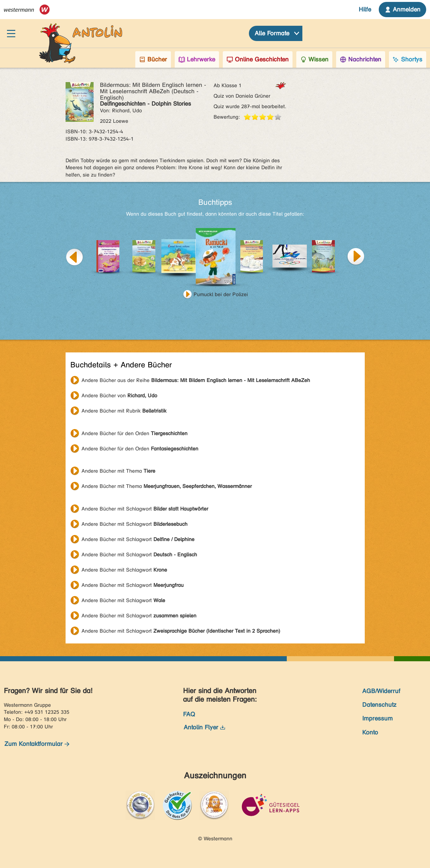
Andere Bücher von (119, 396)
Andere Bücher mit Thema (118, 471)
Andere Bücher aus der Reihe (196, 380)
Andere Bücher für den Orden (134, 433)
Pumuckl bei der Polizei (221, 294)
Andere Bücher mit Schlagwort (145, 509)
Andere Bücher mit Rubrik (124, 411)
